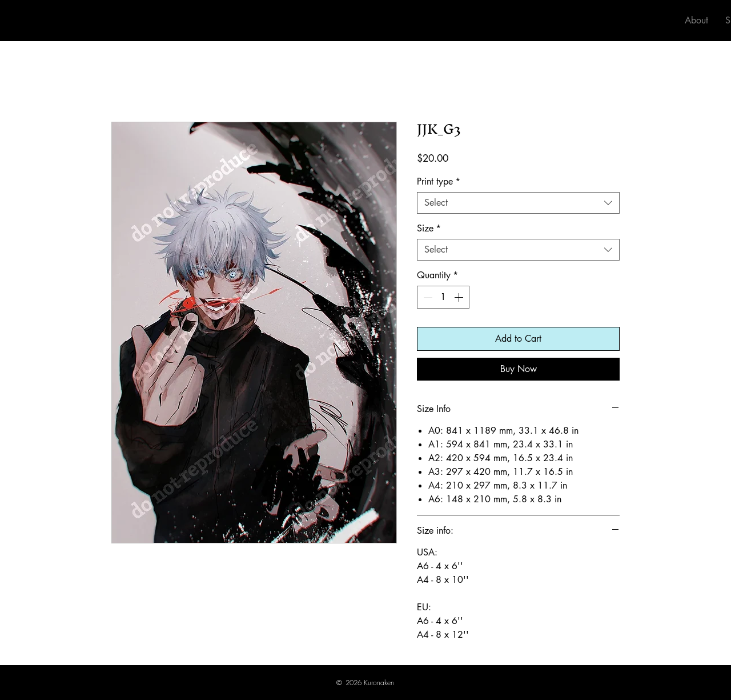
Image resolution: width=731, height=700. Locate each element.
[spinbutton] (443, 297)
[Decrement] (427, 297)
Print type (439, 182)
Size (429, 229)
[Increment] (460, 297)
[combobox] (518, 203)
